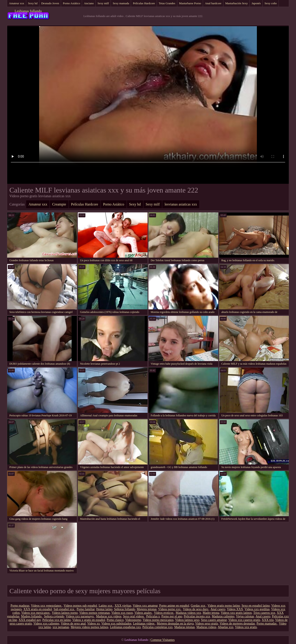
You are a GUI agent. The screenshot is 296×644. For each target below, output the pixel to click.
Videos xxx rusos (122, 613)
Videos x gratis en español (89, 620)
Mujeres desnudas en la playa (175, 624)
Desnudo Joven (50, 3)
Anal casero (218, 609)
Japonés (256, 3)
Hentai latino (104, 609)
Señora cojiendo (54, 616)
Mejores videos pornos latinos (89, 627)
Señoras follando (125, 609)
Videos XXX (235, 609)
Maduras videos (206, 627)
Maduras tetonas (184, 627)
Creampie (59, 204)
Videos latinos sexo (187, 620)
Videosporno (133, 620)
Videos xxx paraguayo (80, 616)
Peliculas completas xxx (158, 627)
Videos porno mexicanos (158, 620)
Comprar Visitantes (163, 640)
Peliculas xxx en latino (57, 620)
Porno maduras (20, 606)
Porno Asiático (71, 3)
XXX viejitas (123, 606)
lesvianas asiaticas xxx (181, 204)
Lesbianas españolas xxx (125, 627)
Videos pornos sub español (80, 606)
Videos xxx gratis (246, 627)
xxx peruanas (61, 627)
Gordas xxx (198, 606)
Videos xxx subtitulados (116, 624)
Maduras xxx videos (109, 616)
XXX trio (268, 620)
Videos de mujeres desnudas (237, 624)
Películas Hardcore (144, 3)
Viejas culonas (245, 616)
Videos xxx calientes (46, 624)
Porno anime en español (174, 606)
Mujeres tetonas (147, 609)
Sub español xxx (64, 609)
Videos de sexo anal (73, 624)
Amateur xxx (17, 3)
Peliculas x (153, 616)
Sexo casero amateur (214, 620)
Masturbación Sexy (236, 3)
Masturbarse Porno (190, 3)
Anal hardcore (213, 3)
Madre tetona (211, 613)
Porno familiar (86, 609)
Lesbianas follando (28, 11)
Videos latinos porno (65, 613)
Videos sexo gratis (207, 624)
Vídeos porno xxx (170, 609)
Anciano (89, 3)
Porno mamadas (267, 624)
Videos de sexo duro (196, 609)
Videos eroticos (164, 613)
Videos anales (143, 613)
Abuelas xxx (226, 627)
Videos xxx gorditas (257, 609)
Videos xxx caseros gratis (244, 620)
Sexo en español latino (256, 606)
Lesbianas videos (144, 624)
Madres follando (32, 616)
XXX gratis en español (38, 609)
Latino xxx (106, 606)
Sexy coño (271, 3)
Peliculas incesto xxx (197, 616)
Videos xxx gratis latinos (236, 613)
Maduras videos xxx (188, 613)
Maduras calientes (223, 616)
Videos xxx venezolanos (47, 606)
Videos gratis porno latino (224, 606)
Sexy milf (103, 3)
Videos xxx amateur (145, 606)
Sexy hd (33, 3)
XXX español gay (30, 620)
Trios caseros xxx (264, 613)
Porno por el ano (172, 616)
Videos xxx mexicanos (36, 613)
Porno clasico (115, 620)
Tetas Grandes (167, 3)
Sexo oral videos (134, 616)
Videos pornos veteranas (94, 613)
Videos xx (93, 624)
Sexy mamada (121, 3)
